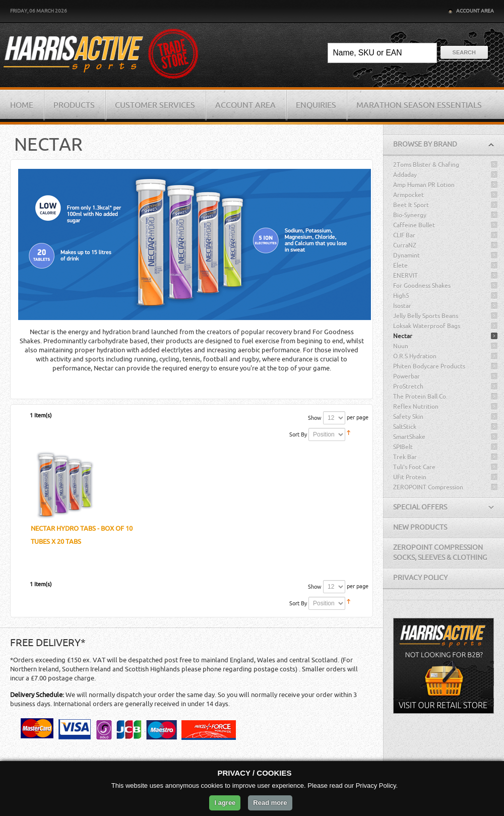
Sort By (298, 435)
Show (315, 418)
